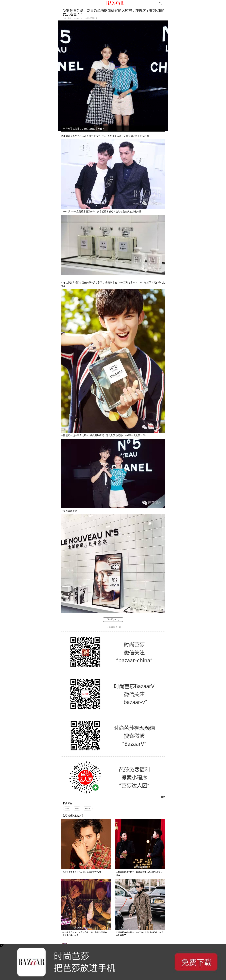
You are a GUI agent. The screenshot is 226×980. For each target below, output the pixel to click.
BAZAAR (115, 3)
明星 (77, 808)
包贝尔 (88, 808)
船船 (70, 18)
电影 (67, 808)
